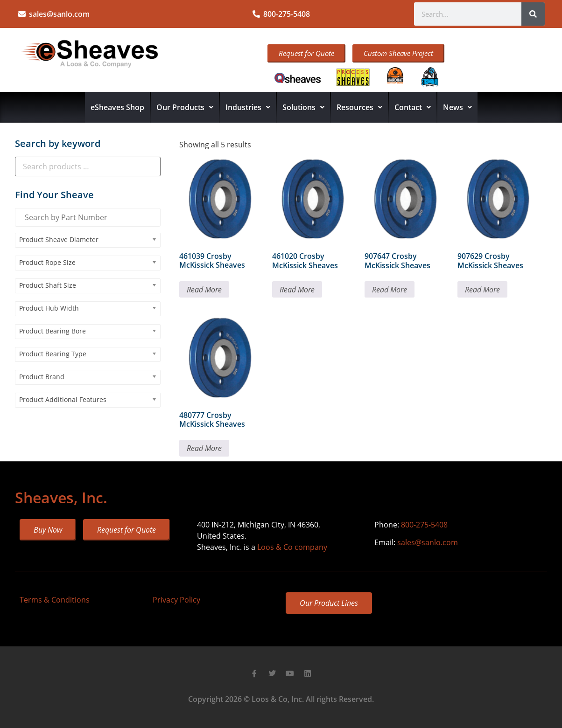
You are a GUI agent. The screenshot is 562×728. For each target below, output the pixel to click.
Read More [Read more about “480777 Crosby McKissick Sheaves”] (204, 448)
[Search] (533, 14)
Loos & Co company (292, 547)
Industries (248, 107)
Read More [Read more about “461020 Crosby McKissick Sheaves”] (297, 290)
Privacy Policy (176, 600)
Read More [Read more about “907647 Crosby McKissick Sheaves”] (390, 290)
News (457, 107)
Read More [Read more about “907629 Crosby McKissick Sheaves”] (482, 290)
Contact (413, 107)
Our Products (185, 107)
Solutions (303, 107)
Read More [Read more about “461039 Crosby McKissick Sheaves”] (204, 290)
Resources (359, 107)
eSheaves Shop (117, 107)
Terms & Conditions (55, 600)
